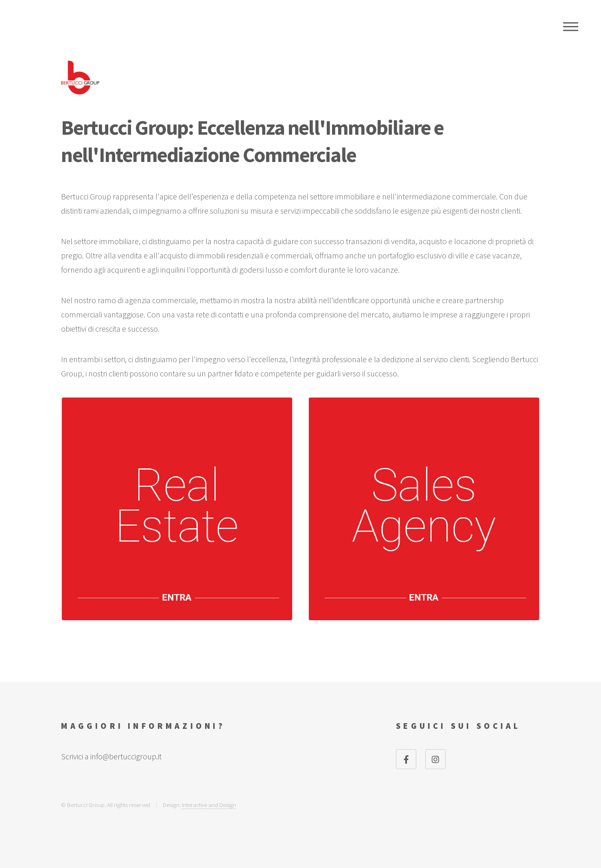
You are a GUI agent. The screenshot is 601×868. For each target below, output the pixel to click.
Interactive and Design (209, 805)
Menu (571, 26)
